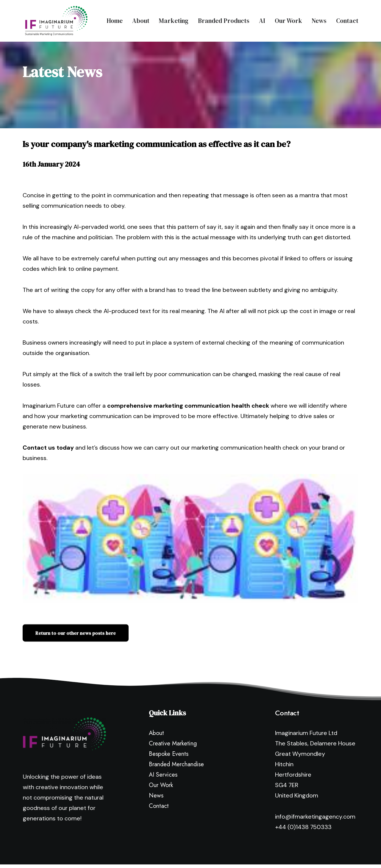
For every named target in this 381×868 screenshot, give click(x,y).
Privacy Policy (181, 852)
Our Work (288, 20)
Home (115, 20)
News (319, 20)
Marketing (174, 20)
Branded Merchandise (176, 737)
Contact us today (48, 420)
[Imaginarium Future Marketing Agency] (54, 20)
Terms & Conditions (272, 852)
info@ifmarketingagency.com (315, 789)
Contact (347, 20)
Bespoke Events (169, 727)
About (141, 20)
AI (262, 20)
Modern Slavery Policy (223, 852)
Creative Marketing (173, 716)
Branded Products (224, 20)
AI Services (163, 748)
